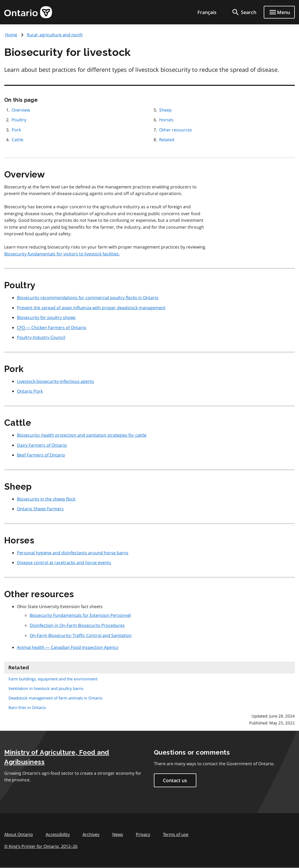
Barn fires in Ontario (27, 707)
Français (207, 12)
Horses (166, 120)
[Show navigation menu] (279, 12)
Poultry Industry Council (41, 337)
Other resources (176, 130)
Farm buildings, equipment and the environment (53, 679)
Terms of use (176, 834)
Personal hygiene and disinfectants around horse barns (73, 553)
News (118, 834)
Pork (16, 130)
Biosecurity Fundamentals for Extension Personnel (80, 615)
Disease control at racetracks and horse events (64, 563)
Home (11, 35)
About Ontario (19, 834)
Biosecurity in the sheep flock (46, 499)
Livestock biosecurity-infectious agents (56, 381)
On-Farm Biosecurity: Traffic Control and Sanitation (81, 635)
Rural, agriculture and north (55, 35)
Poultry (19, 120)
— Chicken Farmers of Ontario (52, 328)
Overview (21, 110)
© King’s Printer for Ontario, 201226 (41, 846)
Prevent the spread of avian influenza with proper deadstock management (91, 308)
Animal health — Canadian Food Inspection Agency (68, 647)
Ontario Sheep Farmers (40, 509)
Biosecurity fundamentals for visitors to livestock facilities (62, 254)
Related (167, 140)
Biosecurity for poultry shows (46, 317)
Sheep (165, 110)
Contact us (175, 780)
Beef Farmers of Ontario (41, 455)
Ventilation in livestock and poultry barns (46, 688)
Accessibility (58, 834)
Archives (91, 834)
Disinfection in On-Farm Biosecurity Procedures (77, 625)
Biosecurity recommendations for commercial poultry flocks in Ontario (88, 298)
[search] (244, 12)
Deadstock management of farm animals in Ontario (55, 698)
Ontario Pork (30, 391)
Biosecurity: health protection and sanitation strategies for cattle (82, 435)
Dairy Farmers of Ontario (42, 445)
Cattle (18, 140)
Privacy (143, 834)
